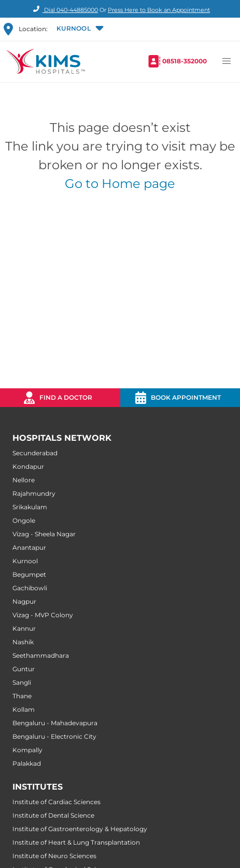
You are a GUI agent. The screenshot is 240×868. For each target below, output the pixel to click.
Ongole (24, 520)
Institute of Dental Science (53, 815)
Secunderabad (35, 453)
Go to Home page (120, 184)
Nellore (24, 480)
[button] (79, 29)
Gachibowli (30, 588)
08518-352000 (185, 61)
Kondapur (28, 466)
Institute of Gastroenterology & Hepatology (80, 829)
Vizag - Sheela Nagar (44, 534)
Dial (64, 10)
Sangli (22, 682)
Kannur (24, 628)
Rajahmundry (34, 493)
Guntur (24, 669)
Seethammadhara (41, 655)
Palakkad (27, 763)
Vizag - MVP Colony (43, 615)
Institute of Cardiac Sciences (57, 802)
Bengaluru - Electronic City (54, 736)
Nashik (23, 642)
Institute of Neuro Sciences (54, 856)
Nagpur (24, 601)
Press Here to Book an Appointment (159, 10)
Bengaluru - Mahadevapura (55, 723)
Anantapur (29, 547)
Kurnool (25, 561)
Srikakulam (30, 507)
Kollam (24, 709)
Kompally (27, 750)
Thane (22, 696)
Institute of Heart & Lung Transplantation (76, 842)
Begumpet (29, 574)
